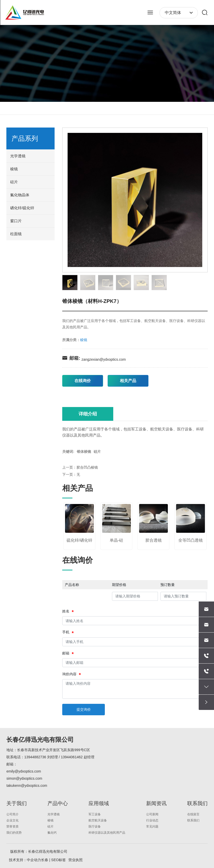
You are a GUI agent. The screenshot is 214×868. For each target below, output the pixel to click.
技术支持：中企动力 (25, 860)
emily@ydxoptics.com (24, 771)
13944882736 (35, 757)
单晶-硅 (116, 540)
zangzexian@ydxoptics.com (104, 359)
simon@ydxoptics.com (24, 778)
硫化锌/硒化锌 (79, 540)
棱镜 (84, 340)
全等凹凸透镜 (191, 540)
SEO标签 (59, 860)
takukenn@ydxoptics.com (27, 786)
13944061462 (72, 757)
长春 (45, 860)
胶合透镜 (154, 540)
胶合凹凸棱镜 (87, 467)
